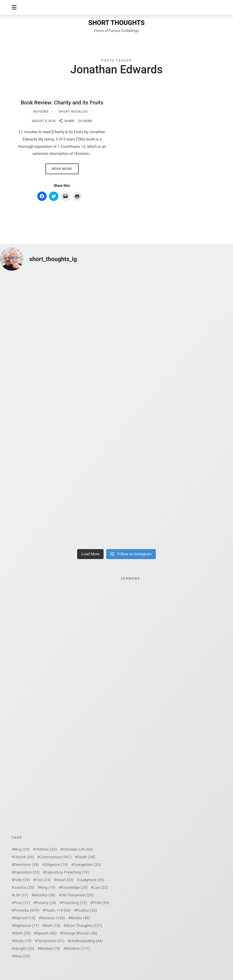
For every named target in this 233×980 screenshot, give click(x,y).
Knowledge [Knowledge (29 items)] (74, 887)
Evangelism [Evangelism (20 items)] (87, 865)
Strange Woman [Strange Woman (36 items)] (80, 933)
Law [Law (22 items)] (101, 887)
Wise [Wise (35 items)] (22, 956)
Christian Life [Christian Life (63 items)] (78, 849)
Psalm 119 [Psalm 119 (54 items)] (58, 910)
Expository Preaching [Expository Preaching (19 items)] (67, 872)
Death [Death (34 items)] (86, 857)
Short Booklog (73, 112)
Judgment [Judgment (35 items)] (92, 880)
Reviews (41, 112)
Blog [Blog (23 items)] (22, 849)
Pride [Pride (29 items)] (101, 903)
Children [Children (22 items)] (46, 849)
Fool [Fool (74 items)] (43, 880)
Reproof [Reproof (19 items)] (25, 918)
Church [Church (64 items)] (24, 857)
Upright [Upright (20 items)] (24, 948)
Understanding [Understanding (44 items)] (86, 941)
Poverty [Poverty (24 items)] (46, 903)
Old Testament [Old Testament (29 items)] (77, 895)
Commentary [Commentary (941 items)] (56, 857)
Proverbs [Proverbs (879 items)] (27, 910)
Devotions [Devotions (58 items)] (27, 865)
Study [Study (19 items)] (23, 941)
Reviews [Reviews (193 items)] (53, 918)
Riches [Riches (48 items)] (80, 918)
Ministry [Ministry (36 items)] (44, 895)
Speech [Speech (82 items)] (47, 933)
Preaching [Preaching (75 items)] (74, 903)
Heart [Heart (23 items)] (65, 880)
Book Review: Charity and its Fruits (62, 103)
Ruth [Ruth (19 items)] (52, 926)
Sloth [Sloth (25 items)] (22, 933)
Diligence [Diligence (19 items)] (56, 865)
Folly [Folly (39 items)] (22, 880)
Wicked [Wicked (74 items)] (50, 948)
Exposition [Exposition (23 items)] (27, 872)
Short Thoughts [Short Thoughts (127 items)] (84, 926)
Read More (62, 169)
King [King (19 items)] (48, 887)
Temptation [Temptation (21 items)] (51, 941)
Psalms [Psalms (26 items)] (87, 910)
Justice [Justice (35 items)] (24, 887)
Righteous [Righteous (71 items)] (27, 926)
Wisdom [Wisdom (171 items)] (78, 948)
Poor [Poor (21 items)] (22, 903)
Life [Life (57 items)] (21, 895)
